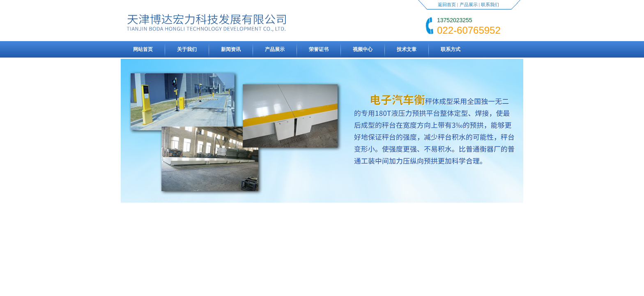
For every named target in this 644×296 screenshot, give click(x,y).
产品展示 (469, 5)
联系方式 (451, 49)
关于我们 (187, 49)
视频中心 (363, 49)
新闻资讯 (231, 49)
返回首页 (447, 5)
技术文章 (407, 49)
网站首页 (143, 49)
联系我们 (490, 5)
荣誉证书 (319, 49)
